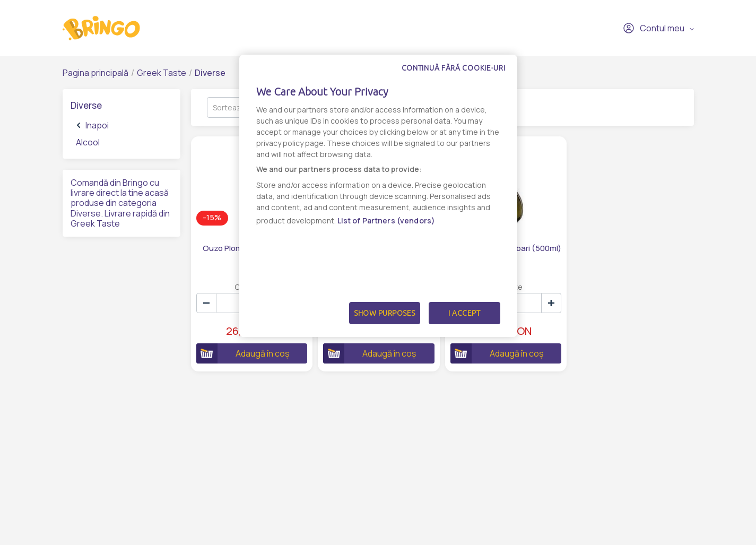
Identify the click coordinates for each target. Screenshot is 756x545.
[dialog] (378, 196)
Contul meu (654, 28)
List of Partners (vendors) (386, 220)
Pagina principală (95, 73)
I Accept (464, 313)
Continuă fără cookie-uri (454, 68)
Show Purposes (385, 313)
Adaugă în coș (243, 353)
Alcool (88, 142)
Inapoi (93, 125)
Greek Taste (162, 73)
